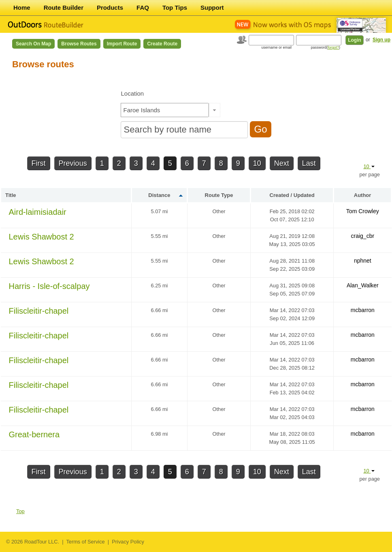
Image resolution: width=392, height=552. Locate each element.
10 (257, 163)
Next (282, 163)
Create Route (162, 44)
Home (22, 7)
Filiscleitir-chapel (39, 311)
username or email (276, 47)
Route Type (219, 195)
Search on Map (33, 44)
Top (20, 511)
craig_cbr (363, 236)
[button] (214, 110)
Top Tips (175, 7)
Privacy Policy (128, 542)
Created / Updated (292, 195)
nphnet (363, 261)
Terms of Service (85, 542)
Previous (73, 163)
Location (132, 93)
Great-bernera (34, 434)
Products (110, 7)
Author (363, 195)
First (39, 163)
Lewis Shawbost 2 (42, 237)
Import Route (122, 44)
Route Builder (64, 7)
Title (11, 195)
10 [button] (369, 166)
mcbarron (363, 310)
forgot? (333, 47)
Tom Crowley (363, 211)
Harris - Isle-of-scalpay (49, 286)
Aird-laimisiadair (38, 212)
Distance (159, 195)
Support (212, 7)
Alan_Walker (363, 285)
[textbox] (165, 110)
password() (325, 47)
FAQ (143, 7)
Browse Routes (79, 44)
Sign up (381, 40)
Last (309, 163)
